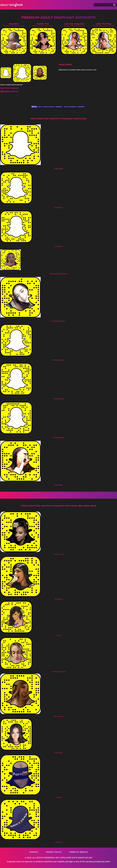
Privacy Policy (54, 852)
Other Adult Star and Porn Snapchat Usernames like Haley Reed (58, 506)
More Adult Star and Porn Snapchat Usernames (59, 119)
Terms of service (78, 852)
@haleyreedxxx (9, 91)
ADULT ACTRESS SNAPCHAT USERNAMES (50, 107)
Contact (34, 852)
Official (34, 107)
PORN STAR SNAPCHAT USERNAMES (74, 107)
